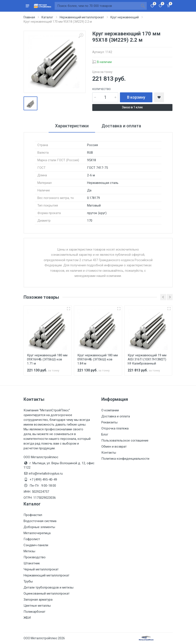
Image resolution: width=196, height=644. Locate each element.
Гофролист (32, 539)
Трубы (28, 581)
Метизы (29, 551)
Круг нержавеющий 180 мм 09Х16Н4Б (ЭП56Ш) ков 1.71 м (47, 359)
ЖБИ (27, 618)
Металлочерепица (37, 533)
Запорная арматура (38, 600)
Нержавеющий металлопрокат (46, 575)
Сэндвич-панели (36, 545)
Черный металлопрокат (41, 569)
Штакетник (32, 563)
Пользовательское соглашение (125, 440)
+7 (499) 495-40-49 (43, 480)
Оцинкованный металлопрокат (47, 593)
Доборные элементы (39, 527)
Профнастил (33, 515)
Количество (101, 89)
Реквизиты (109, 422)
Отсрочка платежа (115, 428)
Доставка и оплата (116, 416)
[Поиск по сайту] (97, 6)
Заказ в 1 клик (132, 107)
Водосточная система (40, 521)
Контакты (109, 453)
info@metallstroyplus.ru (46, 474)
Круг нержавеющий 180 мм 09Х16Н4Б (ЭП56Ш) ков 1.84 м (98, 359)
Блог (105, 434)
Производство (35, 557)
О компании (110, 410)
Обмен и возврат (114, 447)
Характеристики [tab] (72, 126)
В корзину (136, 97)
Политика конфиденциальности (125, 459)
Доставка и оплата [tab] (121, 126)
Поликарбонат (34, 612)
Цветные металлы (37, 606)
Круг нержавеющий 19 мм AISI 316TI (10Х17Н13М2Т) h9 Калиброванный (147, 359)
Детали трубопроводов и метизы (49, 587)
